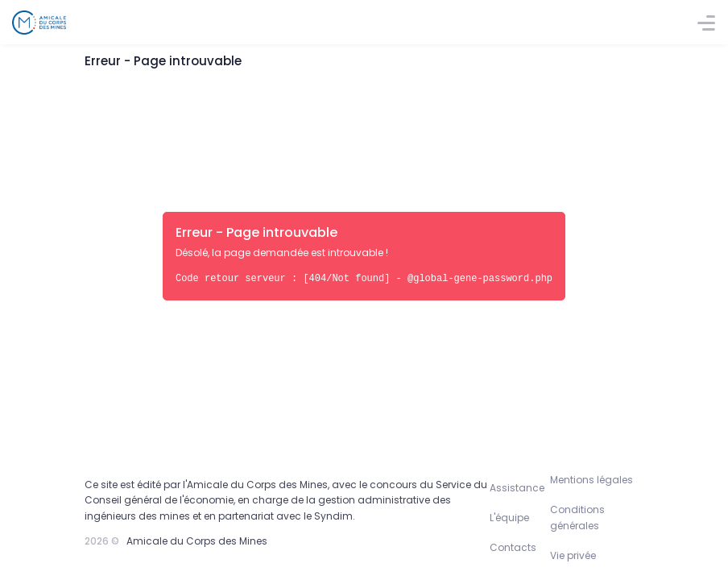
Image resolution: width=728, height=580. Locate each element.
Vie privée (573, 555)
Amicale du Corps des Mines (197, 541)
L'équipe (509, 518)
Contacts (513, 547)
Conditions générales (577, 517)
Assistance (517, 488)
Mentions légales (591, 480)
